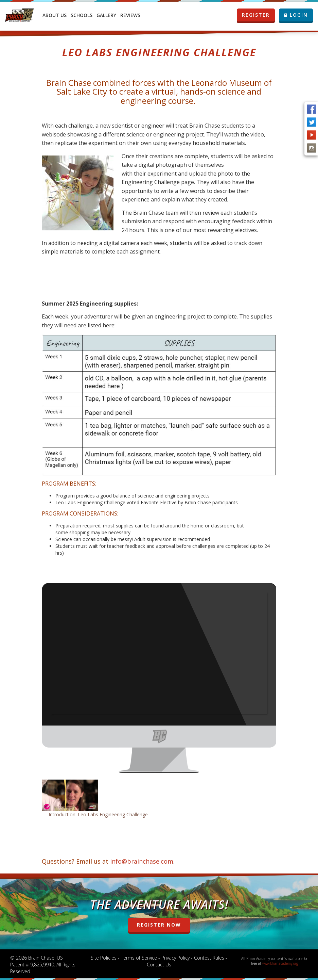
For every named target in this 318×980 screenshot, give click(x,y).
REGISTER (258, 15)
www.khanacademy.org (280, 963)
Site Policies (104, 958)
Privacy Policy (175, 958)
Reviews (130, 15)
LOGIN (296, 15)
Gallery (106, 15)
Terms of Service (139, 958)
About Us (55, 15)
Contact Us (159, 965)
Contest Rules (209, 958)
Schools (82, 15)
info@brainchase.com (142, 861)
